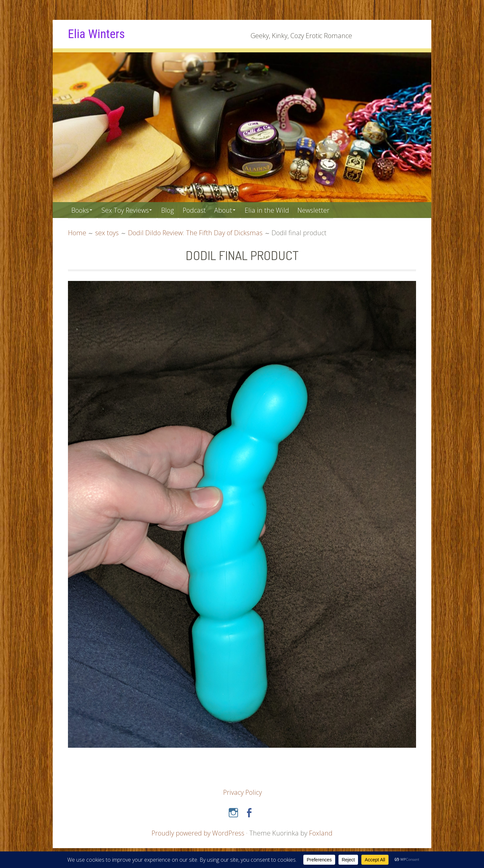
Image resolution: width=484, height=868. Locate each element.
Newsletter (322, 210)
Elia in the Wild (275, 210)
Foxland (321, 833)
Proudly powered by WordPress (198, 833)
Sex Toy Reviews (127, 210)
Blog (172, 210)
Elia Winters (97, 34)
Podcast (199, 210)
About (230, 210)
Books (81, 210)
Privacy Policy (242, 792)
